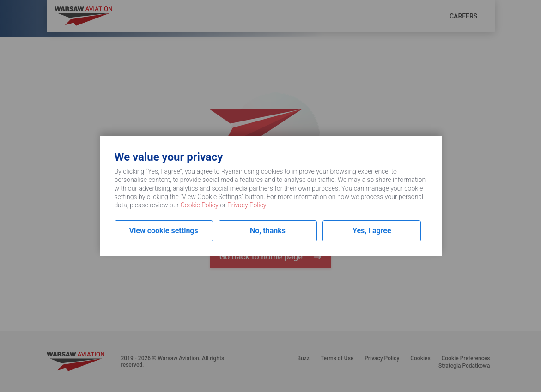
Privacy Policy (247, 205)
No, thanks (268, 231)
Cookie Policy (200, 205)
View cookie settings (164, 231)
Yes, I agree (372, 231)
